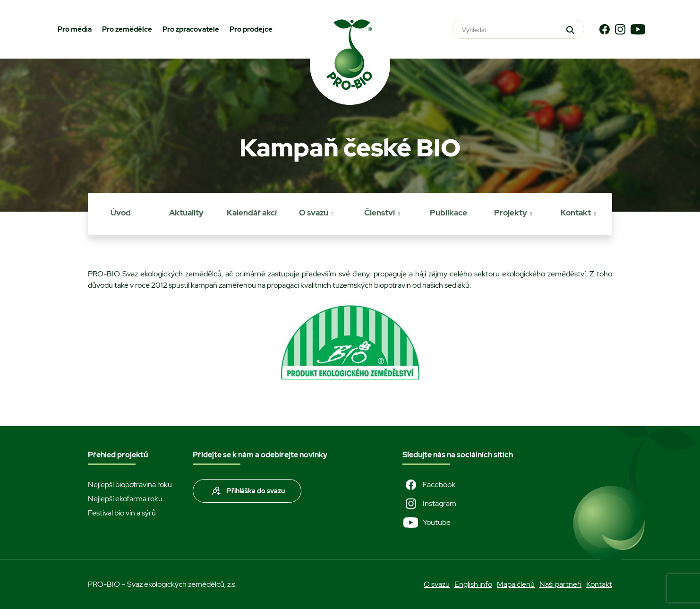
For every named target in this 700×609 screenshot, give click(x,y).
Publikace (448, 213)
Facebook (429, 485)
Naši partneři (560, 584)
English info (473, 584)
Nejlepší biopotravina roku (130, 485)
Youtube (427, 523)
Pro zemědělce (127, 29)
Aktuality (186, 213)
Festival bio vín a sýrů (122, 513)
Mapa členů (516, 584)
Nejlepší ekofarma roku (125, 499)
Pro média (75, 29)
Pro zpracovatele (191, 29)
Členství (380, 213)
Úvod (121, 213)
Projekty (511, 213)
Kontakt (576, 213)
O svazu (314, 213)
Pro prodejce (251, 29)
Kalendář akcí (252, 213)
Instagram (429, 504)
